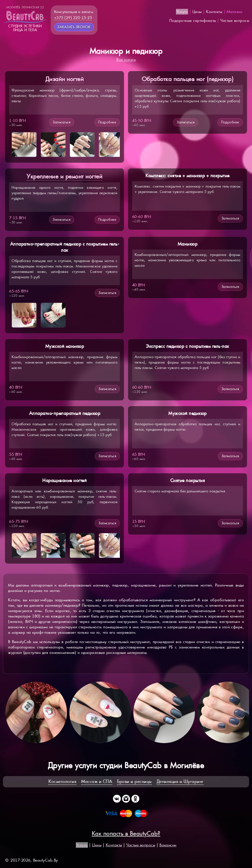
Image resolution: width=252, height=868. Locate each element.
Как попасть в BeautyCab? (126, 833)
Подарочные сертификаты (193, 21)
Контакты (214, 12)
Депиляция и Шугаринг (180, 781)
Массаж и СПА (97, 781)
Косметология (62, 781)
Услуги (182, 12)
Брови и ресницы (134, 781)
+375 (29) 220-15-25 (73, 18)
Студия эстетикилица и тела (25, 19)
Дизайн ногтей (65, 79)
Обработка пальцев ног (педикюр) (188, 79)
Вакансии (168, 845)
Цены (197, 12)
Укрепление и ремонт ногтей (64, 176)
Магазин (235, 12)
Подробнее (107, 122)
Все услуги (126, 60)
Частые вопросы (235, 21)
